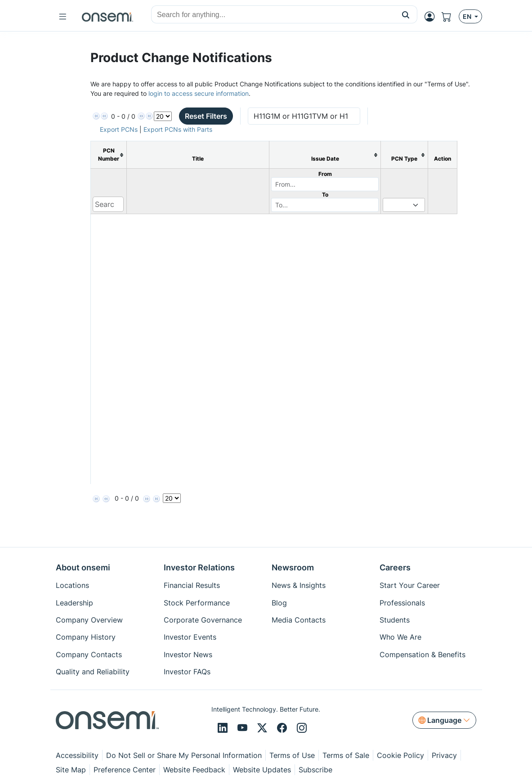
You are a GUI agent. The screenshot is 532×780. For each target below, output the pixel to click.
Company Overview (89, 620)
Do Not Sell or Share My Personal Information (184, 755)
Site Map (71, 770)
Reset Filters (206, 116)
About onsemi (83, 567)
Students (395, 620)
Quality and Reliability (93, 672)
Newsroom (293, 567)
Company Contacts (89, 654)
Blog (279, 603)
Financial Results (192, 585)
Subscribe (315, 770)
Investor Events (190, 637)
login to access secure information (199, 93)
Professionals (402, 603)
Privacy (444, 755)
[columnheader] (109, 155)
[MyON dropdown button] (432, 17)
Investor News (188, 654)
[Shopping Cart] (450, 17)
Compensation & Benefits (422, 654)
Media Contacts (299, 620)
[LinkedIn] (224, 728)
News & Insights (299, 585)
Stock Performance (197, 603)
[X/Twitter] (264, 728)
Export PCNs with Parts (178, 129)
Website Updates (262, 770)
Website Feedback (194, 770)
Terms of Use (292, 755)
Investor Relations (199, 567)
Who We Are (400, 637)
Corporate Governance (203, 620)
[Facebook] (283, 728)
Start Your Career (410, 585)
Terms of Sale (346, 755)
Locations (72, 585)
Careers (395, 567)
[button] (406, 14)
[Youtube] (244, 728)
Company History (86, 637)
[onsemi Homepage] (107, 17)
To (325, 195)
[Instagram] (302, 728)
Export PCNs (119, 129)
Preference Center (125, 770)
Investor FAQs (187, 672)
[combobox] (273, 15)
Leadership (74, 603)
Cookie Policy (400, 755)
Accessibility (77, 755)
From (325, 174)
